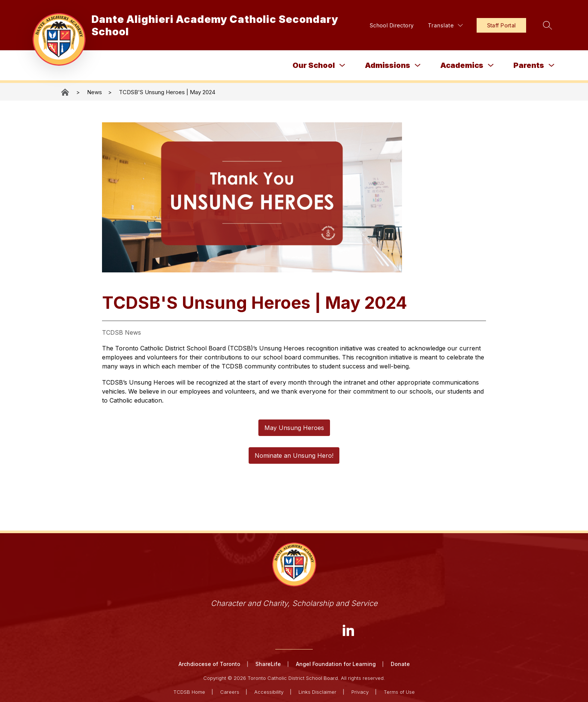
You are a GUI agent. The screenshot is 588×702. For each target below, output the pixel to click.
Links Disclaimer (317, 691)
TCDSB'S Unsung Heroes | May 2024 (167, 92)
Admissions (388, 65)
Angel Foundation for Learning (336, 664)
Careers (230, 691)
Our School (314, 65)
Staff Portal (500, 25)
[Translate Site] (443, 25)
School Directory (390, 25)
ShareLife (268, 664)
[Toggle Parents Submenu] (552, 65)
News (94, 92)
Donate (400, 664)
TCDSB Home (189, 691)
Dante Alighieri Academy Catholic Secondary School (66, 92)
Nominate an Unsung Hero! (294, 455)
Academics (462, 65)
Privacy (360, 691)
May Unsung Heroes (294, 428)
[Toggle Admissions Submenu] (418, 65)
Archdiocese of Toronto (209, 664)
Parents (529, 65)
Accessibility (269, 691)
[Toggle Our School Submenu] (342, 65)
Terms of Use (399, 691)
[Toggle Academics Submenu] (491, 65)
